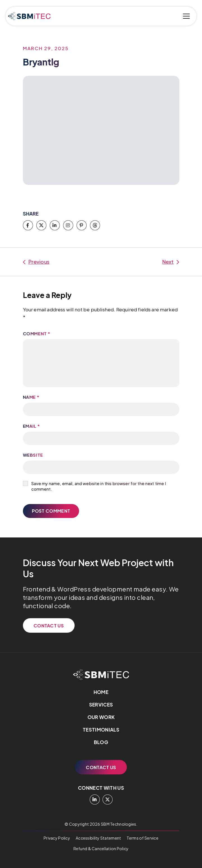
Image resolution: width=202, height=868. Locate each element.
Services (101, 705)
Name (31, 397)
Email (31, 426)
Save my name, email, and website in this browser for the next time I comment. (99, 486)
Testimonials (101, 730)
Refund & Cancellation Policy (101, 849)
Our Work (101, 717)
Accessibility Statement (98, 838)
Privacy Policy (57, 838)
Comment (37, 333)
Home (101, 692)
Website (33, 455)
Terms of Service (142, 838)
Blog (101, 742)
